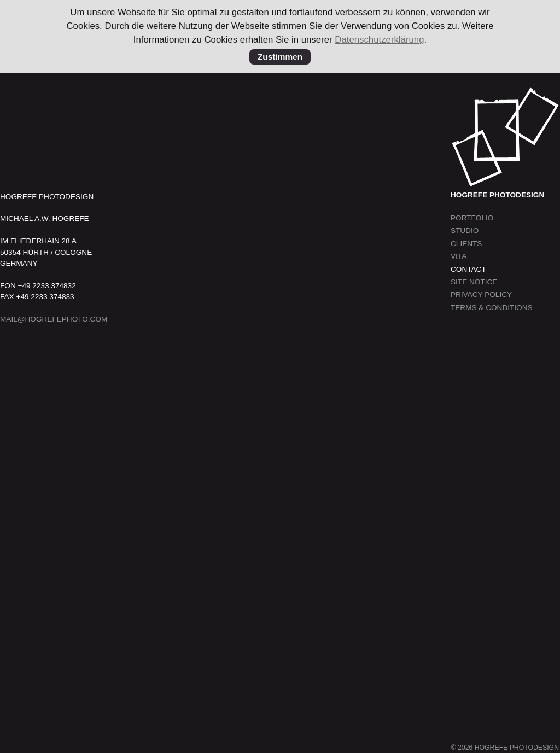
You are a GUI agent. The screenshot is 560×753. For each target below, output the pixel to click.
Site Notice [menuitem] (474, 282)
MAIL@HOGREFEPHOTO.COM (54, 319)
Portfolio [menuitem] (472, 218)
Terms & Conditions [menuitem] (492, 308)
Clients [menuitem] (466, 244)
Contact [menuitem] (468, 269)
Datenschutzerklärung (379, 40)
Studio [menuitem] (465, 230)
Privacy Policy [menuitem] (481, 294)
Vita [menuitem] (459, 256)
